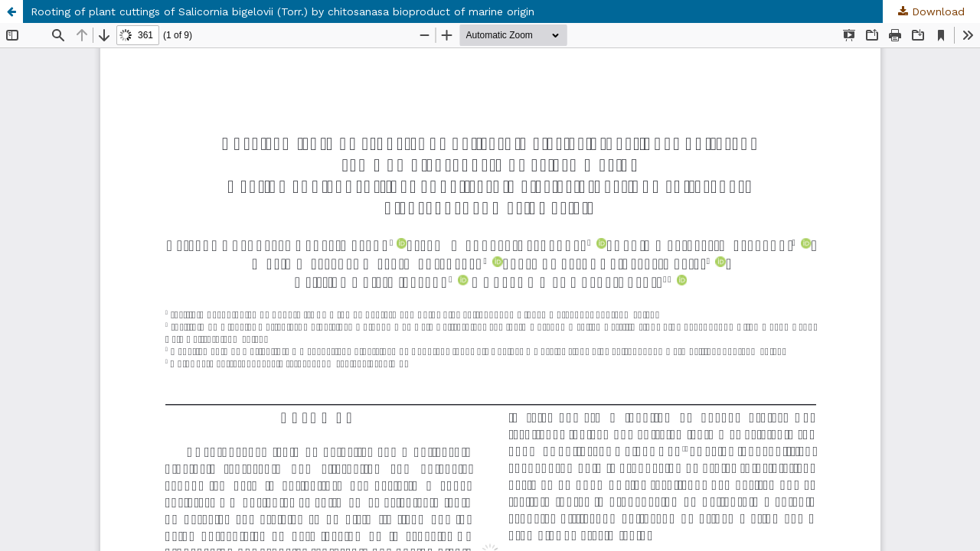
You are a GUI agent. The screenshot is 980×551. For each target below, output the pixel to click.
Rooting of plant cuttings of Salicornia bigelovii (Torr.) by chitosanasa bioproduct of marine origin (283, 11)
